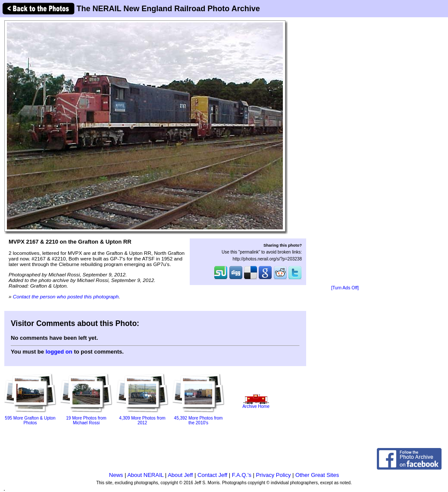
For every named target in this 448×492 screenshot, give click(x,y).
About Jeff (180, 475)
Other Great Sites (317, 475)
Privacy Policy (274, 475)
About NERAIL (145, 475)
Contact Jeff (212, 475)
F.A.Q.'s (242, 475)
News (116, 475)
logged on (59, 352)
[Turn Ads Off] (345, 288)
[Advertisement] (345, 152)
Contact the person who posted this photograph (66, 296)
